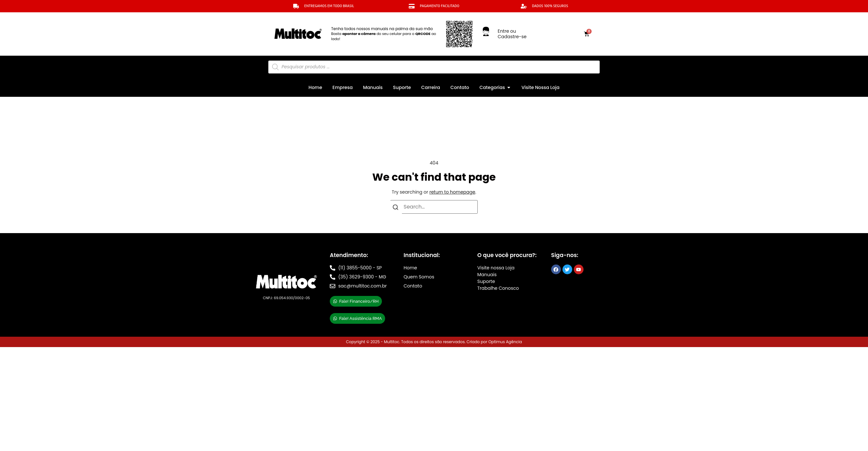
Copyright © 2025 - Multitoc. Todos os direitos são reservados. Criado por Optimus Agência (434, 342)
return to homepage (452, 192)
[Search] (395, 209)
